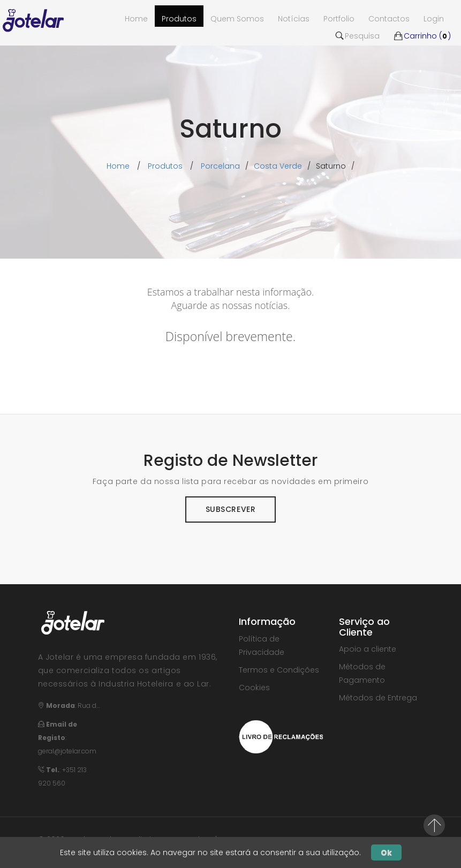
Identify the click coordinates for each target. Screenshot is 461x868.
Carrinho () (422, 36)
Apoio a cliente (368, 649)
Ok (386, 852)
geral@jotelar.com (67, 751)
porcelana (220, 166)
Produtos (179, 19)
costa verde (278, 166)
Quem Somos (237, 19)
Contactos (389, 19)
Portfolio (339, 19)
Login (434, 19)
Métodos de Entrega (378, 698)
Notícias (294, 19)
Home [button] (136, 19)
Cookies (254, 688)
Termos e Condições (279, 670)
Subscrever (231, 509)
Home (118, 166)
